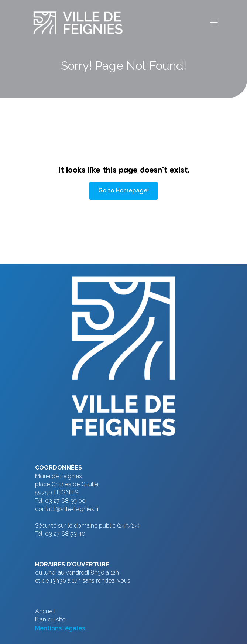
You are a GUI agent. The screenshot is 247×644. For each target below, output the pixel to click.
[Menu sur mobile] (214, 22)
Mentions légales (60, 628)
